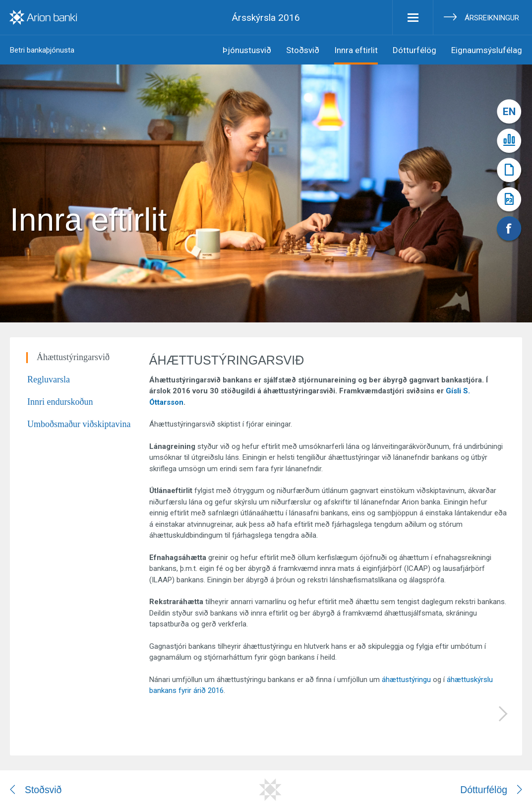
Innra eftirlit (356, 50)
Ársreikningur (492, 18)
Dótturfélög (414, 50)
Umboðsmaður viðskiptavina (79, 424)
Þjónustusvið (247, 50)
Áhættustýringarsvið (73, 357)
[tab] (88, 363)
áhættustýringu (406, 680)
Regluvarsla (49, 379)
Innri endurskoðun (60, 402)
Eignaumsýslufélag (487, 50)
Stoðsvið (303, 50)
